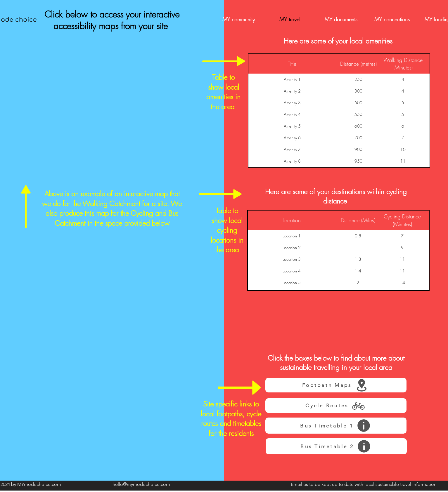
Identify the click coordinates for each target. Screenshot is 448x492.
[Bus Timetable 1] (336, 426)
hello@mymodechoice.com (141, 484)
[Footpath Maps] (336, 385)
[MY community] (239, 20)
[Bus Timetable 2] (336, 446)
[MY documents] (341, 20)
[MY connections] (392, 20)
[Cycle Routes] (336, 406)
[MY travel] (290, 20)
